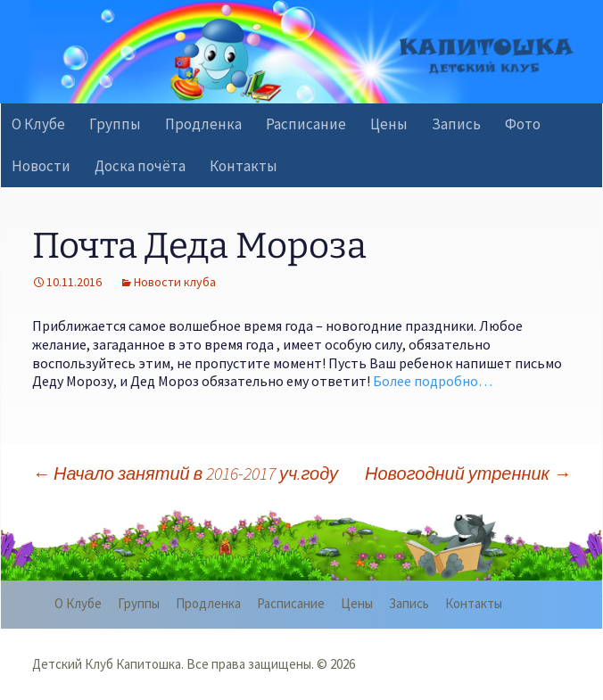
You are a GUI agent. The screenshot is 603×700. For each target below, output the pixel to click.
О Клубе (38, 124)
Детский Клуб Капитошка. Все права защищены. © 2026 (194, 664)
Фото (523, 124)
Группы (115, 124)
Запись (456, 124)
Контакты (244, 166)
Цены (389, 124)
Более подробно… (433, 381)
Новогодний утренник (468, 473)
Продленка (203, 124)
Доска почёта (140, 166)
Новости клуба (175, 282)
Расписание (306, 124)
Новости (41, 166)
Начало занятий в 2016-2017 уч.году (185, 473)
